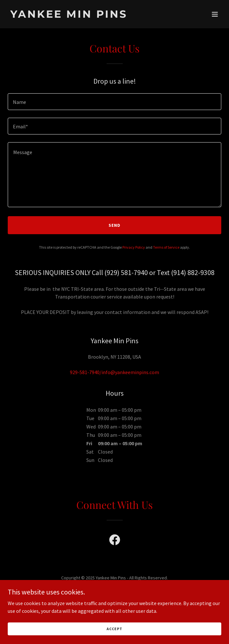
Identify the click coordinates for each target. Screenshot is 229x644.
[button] (215, 14)
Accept (114, 629)
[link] (82, 16)
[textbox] (115, 102)
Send (115, 225)
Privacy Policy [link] (134, 247)
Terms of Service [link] (166, 247)
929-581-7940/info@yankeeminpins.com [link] (115, 372)
